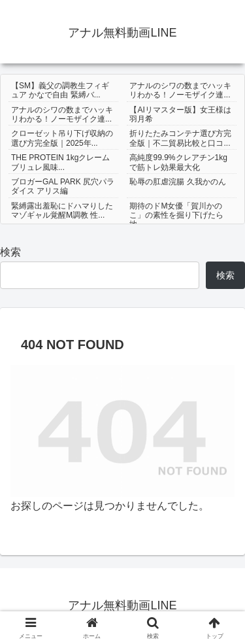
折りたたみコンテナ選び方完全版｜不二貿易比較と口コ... (180, 138)
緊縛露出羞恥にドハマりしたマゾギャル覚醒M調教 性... (62, 211)
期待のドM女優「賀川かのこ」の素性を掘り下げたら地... (176, 215)
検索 (10, 252)
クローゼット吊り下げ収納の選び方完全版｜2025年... (62, 138)
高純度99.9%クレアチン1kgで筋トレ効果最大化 (178, 162)
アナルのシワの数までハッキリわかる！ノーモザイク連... (180, 90)
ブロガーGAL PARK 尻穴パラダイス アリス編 (63, 186)
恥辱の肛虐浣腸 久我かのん (177, 182)
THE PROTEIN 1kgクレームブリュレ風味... (60, 162)
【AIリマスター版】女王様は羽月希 (180, 114)
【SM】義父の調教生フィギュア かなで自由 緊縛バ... (60, 90)
